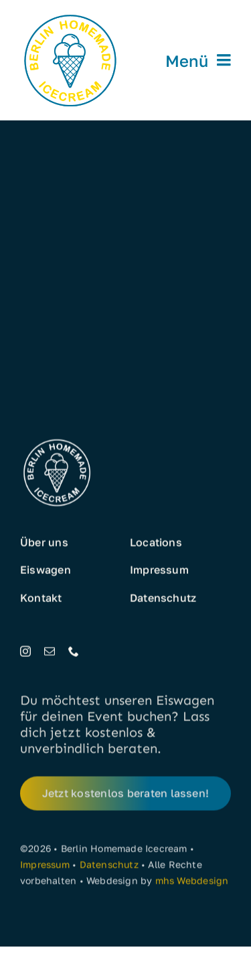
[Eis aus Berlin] (70, 15)
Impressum (45, 867)
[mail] (50, 652)
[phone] (74, 652)
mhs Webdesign (192, 883)
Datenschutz (109, 867)
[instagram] (25, 652)
